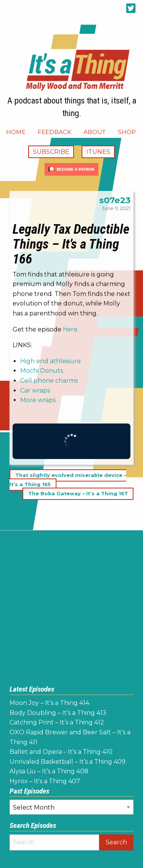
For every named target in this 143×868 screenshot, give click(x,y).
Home (16, 132)
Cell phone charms (49, 381)
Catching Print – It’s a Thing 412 (57, 722)
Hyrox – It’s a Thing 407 (45, 781)
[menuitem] (16, 132)
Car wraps (35, 390)
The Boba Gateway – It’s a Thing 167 (78, 494)
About (95, 132)
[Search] (54, 842)
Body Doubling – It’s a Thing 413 (58, 713)
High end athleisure (51, 361)
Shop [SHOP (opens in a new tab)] (127, 132)
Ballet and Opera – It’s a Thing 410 (61, 752)
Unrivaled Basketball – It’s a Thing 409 (67, 762)
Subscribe (51, 152)
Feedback (55, 132)
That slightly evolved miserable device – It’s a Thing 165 (68, 480)
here (70, 329)
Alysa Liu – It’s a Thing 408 (49, 771)
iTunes (98, 152)
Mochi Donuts (42, 371)
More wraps (38, 400)
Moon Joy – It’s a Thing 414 (49, 703)
